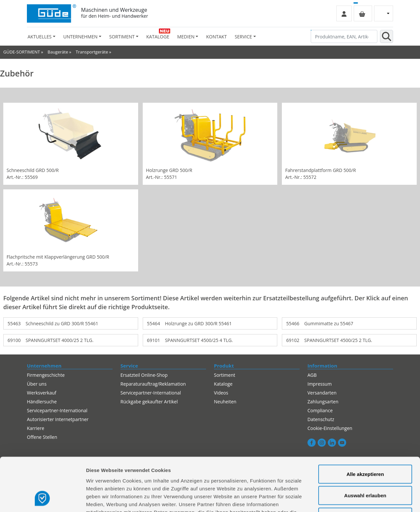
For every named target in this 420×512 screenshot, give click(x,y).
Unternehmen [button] (80, 37)
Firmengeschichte (46, 375)
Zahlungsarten (323, 402)
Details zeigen (349, 499)
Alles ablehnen (365, 469)
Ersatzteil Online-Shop (144, 375)
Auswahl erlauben (365, 448)
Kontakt (216, 37)
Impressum (320, 384)
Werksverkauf (42, 393)
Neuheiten (225, 402)
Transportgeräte (92, 52)
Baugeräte (58, 52)
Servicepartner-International (151, 393)
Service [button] (243, 37)
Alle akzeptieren (365, 426)
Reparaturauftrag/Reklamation (153, 384)
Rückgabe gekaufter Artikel (149, 402)
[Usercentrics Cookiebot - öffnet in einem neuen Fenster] (42, 499)
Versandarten (322, 393)
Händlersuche (42, 402)
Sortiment (225, 375)
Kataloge (158, 37)
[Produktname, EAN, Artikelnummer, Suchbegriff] (344, 36)
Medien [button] (186, 37)
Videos (221, 393)
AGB (312, 375)
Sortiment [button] (122, 37)
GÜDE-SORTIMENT (22, 52)
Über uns (37, 384)
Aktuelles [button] (40, 37)
